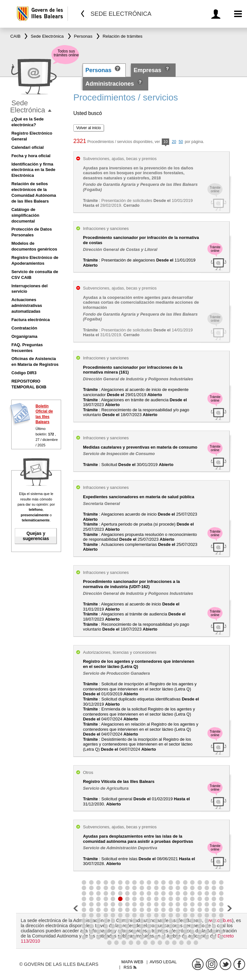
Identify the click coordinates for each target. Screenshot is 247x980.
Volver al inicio (89, 128)
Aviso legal (163, 962)
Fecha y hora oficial (31, 156)
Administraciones (110, 84)
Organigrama (24, 336)
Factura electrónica (30, 320)
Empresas (147, 70)
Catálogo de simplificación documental (25, 215)
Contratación (24, 328)
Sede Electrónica (27, 106)
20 (174, 142)
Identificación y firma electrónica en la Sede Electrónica (33, 170)
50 (181, 142)
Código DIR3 (24, 373)
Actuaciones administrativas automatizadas (27, 305)
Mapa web (132, 962)
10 (165, 142)
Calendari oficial (27, 147)
